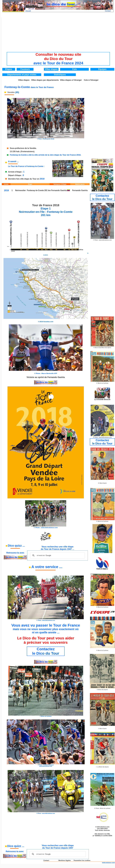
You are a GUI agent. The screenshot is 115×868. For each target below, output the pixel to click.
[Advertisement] (58, 34)
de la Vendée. (31, 148)
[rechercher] (57, 555)
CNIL (108, 834)
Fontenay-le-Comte (35, 190)
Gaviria (63, 190)
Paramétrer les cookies (82, 860)
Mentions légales (65, 860)
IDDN (110, 836)
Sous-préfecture (17, 148)
